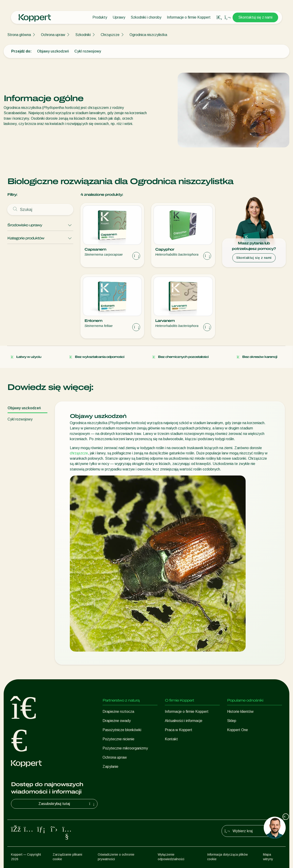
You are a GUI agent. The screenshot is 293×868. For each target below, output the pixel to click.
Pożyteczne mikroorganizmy (125, 748)
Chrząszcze (110, 35)
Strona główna (19, 35)
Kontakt (171, 739)
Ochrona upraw (53, 35)
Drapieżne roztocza (118, 712)
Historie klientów (240, 712)
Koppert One (237, 730)
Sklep (232, 721)
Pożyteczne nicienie (118, 739)
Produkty (100, 17)
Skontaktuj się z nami (255, 17)
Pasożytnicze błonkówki (122, 730)
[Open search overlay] (219, 17)
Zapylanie (110, 767)
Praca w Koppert (179, 730)
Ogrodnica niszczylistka (148, 35)
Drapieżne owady (117, 721)
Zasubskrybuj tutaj (67, 804)
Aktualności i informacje (184, 721)
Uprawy (119, 17)
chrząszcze (79, 453)
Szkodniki (83, 35)
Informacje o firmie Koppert (189, 17)
